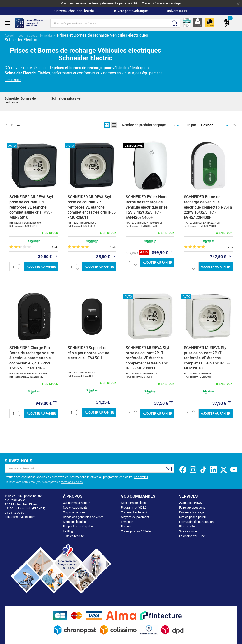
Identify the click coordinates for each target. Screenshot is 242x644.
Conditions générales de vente (83, 517)
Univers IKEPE (177, 11)
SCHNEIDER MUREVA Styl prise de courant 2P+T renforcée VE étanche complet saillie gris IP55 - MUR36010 (31, 207)
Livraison (127, 522)
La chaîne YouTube (192, 536)
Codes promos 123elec (136, 531)
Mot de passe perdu (192, 517)
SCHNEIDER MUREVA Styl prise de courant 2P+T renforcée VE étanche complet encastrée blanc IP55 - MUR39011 (147, 358)
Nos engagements (75, 507)
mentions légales (72, 482)
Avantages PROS (191, 503)
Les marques (27, 36)
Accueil (10, 36)
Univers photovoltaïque (130, 11)
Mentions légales (74, 522)
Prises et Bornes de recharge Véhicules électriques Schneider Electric (76, 37)
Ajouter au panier (41, 267)
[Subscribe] (169, 469)
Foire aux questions (192, 507)
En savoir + (141, 477)
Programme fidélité (134, 507)
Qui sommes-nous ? (76, 503)
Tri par (191, 125)
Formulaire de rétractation (196, 522)
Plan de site (187, 526)
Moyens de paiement (135, 517)
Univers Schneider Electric (74, 11)
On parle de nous (74, 512)
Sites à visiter (188, 531)
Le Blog (68, 531)
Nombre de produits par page (144, 125)
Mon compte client (133, 503)
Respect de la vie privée (79, 526)
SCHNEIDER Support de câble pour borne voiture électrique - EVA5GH (88, 353)
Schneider (46, 36)
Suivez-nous (19, 461)
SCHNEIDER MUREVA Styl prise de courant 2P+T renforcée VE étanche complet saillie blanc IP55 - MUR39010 (207, 358)
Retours (126, 526)
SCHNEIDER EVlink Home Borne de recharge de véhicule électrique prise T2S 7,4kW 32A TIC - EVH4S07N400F (147, 207)
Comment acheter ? (134, 512)
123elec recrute (73, 536)
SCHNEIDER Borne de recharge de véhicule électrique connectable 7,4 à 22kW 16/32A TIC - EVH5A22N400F (208, 207)
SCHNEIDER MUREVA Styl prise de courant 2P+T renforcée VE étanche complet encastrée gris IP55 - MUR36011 (92, 207)
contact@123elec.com (20, 517)
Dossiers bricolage (192, 512)
